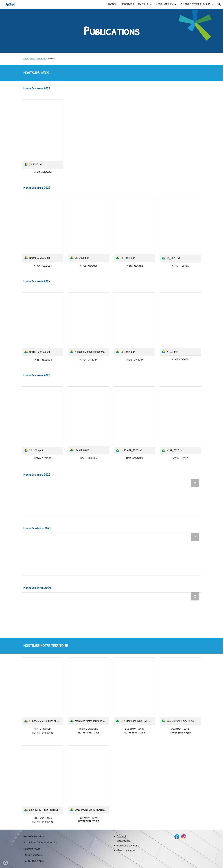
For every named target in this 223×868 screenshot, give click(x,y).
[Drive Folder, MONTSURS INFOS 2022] (111, 498)
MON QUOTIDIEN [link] (164, 4)
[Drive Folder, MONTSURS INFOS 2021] (111, 554)
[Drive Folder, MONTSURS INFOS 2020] (111, 613)
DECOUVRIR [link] (128, 4)
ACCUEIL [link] (112, 4)
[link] (43, 134)
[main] (111, 31)
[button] (219, 4)
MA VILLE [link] (143, 4)
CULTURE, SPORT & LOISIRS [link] (195, 4)
